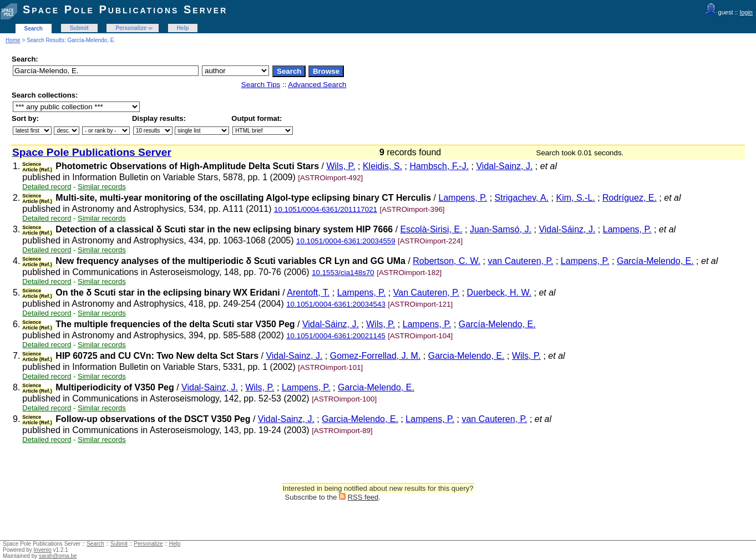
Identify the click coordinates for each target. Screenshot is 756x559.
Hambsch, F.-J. (439, 166)
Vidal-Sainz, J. (504, 166)
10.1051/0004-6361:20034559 (346, 241)
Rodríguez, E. (630, 198)
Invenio (43, 550)
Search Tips (261, 85)
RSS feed (363, 497)
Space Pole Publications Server (125, 9)
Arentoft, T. (308, 293)
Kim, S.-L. (575, 198)
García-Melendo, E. (655, 261)
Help (183, 28)
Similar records (102, 187)
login (746, 12)
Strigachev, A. (522, 198)
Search (34, 29)
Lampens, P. (463, 198)
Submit (79, 28)
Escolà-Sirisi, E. (432, 229)
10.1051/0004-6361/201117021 (326, 209)
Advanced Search (317, 85)
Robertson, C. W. (447, 261)
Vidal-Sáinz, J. (567, 229)
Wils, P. (341, 166)
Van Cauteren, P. (427, 293)
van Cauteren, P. (520, 261)
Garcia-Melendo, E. (466, 356)
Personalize (131, 28)
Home (13, 40)
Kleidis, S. (382, 166)
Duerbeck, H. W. (499, 293)
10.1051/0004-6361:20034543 (336, 304)
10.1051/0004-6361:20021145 (336, 336)
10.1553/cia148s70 (343, 273)
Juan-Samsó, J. (501, 229)
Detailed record (47, 187)
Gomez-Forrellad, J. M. (376, 356)
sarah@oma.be (58, 556)
